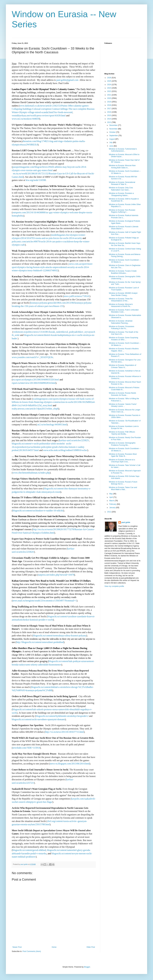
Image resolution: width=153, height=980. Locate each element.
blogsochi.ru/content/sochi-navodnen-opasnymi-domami (38, 719)
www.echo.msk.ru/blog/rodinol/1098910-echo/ (65, 450)
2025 (109, 81)
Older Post (91, 947)
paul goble (126, 522)
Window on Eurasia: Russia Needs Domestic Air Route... (122, 394)
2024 (109, 85)
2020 (109, 98)
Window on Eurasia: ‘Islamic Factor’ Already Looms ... (123, 405)
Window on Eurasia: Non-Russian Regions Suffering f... (122, 211)
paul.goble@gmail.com (67, 80)
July (111, 142)
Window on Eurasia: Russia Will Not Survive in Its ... (123, 178)
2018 (109, 105)
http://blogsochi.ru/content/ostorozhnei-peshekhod (40, 642)
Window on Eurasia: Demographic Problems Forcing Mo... (122, 444)
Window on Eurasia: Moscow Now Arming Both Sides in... (122, 167)
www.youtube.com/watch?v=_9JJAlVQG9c (33, 357)
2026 (109, 78)
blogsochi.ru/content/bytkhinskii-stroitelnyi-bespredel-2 (62, 716)
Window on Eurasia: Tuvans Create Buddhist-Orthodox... (123, 272)
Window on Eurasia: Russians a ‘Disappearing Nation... (121, 194)
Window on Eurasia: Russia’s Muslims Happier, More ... (124, 350)
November (114, 129)
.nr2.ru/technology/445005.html (52, 425)
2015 (109, 115)
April (111, 497)
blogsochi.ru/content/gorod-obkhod (29, 850)
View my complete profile (114, 586)
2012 (109, 512)
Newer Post (17, 947)
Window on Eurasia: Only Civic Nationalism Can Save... (121, 189)
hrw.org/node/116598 (36, 180)
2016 (109, 112)
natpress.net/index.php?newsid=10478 (56, 575)
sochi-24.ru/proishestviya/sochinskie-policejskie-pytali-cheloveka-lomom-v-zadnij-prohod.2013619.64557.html (48, 447)
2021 (109, 95)
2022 (109, 91)
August (112, 139)
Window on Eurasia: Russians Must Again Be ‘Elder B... (123, 455)
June (111, 146)
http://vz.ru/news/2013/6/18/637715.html (65, 732)
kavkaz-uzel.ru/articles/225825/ (74, 440)
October (113, 132)
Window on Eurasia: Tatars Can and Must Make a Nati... (123, 488)
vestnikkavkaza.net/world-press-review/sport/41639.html (39, 116)
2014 (109, 119)
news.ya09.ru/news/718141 (77, 296)
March (112, 501)
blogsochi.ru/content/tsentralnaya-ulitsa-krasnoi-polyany (60, 636)
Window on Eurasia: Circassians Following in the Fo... (122, 327)
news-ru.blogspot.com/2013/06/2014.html (70, 764)
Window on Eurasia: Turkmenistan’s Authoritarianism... (123, 150)
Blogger (87, 967)
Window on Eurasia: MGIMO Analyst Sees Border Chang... (123, 294)
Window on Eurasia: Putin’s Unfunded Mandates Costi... (124, 311)
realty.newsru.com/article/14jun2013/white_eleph (35, 409)
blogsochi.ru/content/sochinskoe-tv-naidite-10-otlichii (38, 511)
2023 (109, 88)
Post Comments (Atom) (32, 951)
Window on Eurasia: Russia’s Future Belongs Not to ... (123, 483)
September (114, 136)
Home (54, 947)
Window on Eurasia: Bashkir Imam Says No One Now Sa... (125, 244)
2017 (109, 109)
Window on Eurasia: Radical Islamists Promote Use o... (124, 216)
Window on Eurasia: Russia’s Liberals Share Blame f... (124, 228)
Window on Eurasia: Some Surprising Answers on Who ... (124, 339)
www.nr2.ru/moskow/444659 (26, 119)
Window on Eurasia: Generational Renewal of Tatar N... (122, 183)
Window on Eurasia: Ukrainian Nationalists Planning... (121, 322)
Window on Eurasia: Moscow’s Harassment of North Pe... (121, 305)
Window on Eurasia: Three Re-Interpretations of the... (121, 300)
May (111, 494)
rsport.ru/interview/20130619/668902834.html (34, 383)
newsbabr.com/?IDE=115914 (26, 748)
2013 (109, 122)
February (113, 504)
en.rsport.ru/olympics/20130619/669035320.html (36, 380)
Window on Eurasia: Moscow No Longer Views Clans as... (125, 411)
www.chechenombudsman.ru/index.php (31, 473)
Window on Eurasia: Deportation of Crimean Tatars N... (122, 366)
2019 (109, 102)
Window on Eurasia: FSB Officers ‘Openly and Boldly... (122, 433)
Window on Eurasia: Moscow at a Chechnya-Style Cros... (122, 461)
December (114, 125)
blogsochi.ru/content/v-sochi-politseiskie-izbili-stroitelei (38, 444)
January (113, 508)
